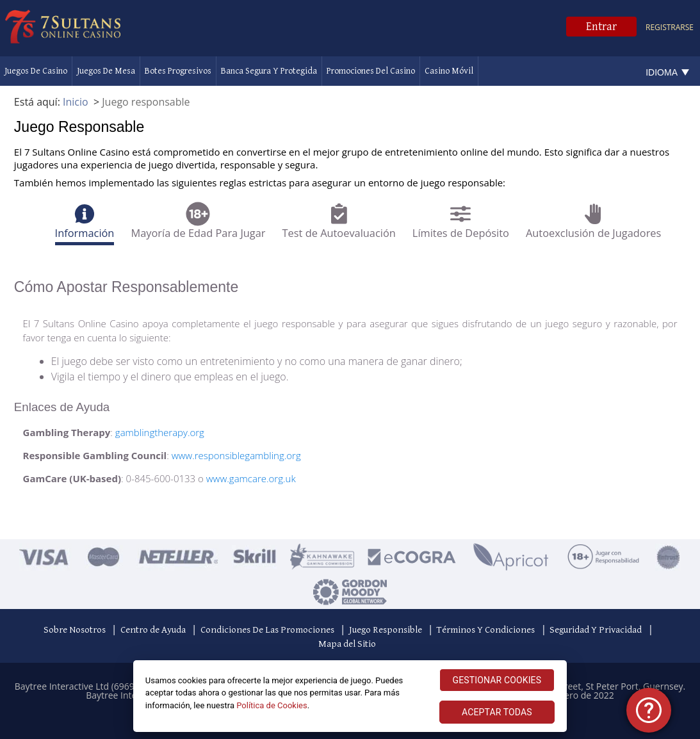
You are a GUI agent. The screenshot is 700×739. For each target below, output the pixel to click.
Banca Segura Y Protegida (269, 71)
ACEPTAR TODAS (497, 712)
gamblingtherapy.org (160, 432)
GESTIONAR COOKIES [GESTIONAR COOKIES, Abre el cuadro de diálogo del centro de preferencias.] (497, 680)
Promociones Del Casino (371, 71)
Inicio (76, 102)
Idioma (662, 72)
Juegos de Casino (36, 71)
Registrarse (670, 27)
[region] (350, 696)
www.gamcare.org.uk (251, 478)
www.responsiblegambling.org (236, 455)
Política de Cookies (272, 705)
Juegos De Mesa (106, 71)
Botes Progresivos (178, 71)
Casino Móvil (449, 71)
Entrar (601, 27)
